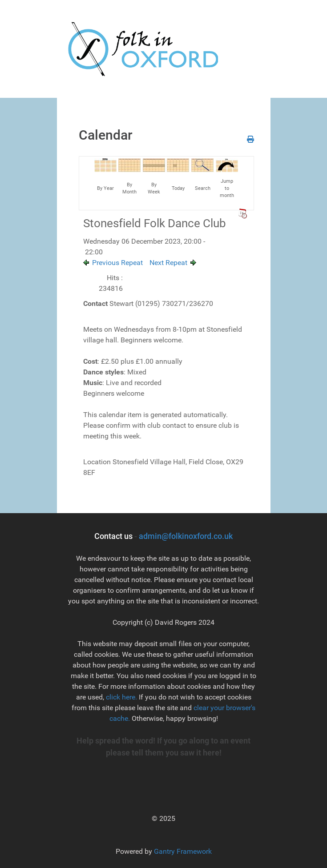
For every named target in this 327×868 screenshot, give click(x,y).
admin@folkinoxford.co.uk (186, 536)
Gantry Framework (183, 851)
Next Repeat (168, 263)
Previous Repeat (117, 263)
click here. (121, 697)
